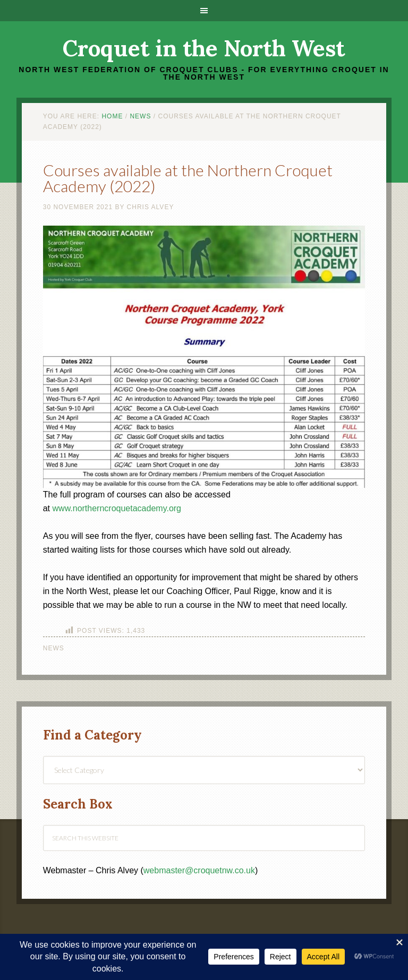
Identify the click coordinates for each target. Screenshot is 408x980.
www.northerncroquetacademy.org (117, 508)
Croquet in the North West (204, 48)
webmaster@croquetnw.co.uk (199, 870)
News (54, 648)
